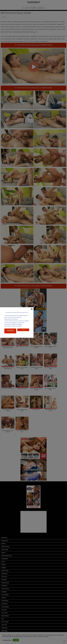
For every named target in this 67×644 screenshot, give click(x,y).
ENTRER (10, 330)
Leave (23, 329)
